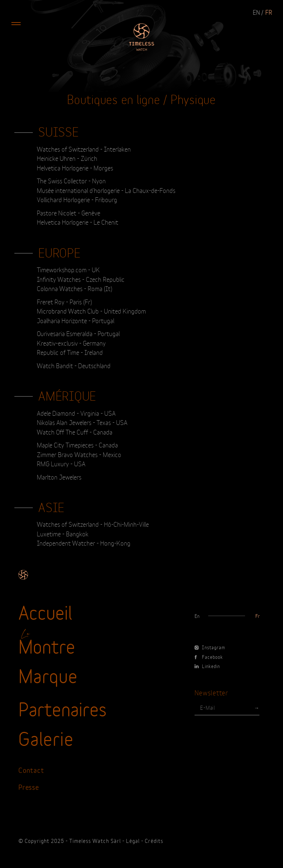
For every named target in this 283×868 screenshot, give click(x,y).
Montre (47, 645)
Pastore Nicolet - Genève (69, 212)
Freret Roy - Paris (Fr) (64, 301)
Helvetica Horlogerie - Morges (75, 167)
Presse (29, 787)
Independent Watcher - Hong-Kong (84, 543)
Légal (133, 841)
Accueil (45, 611)
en (256, 12)
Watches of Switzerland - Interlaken (84, 149)
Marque (48, 675)
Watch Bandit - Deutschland (74, 365)
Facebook (209, 657)
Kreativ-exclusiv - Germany (71, 343)
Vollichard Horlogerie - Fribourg (77, 199)
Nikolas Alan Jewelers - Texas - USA (82, 422)
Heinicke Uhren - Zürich (67, 158)
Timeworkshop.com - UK (68, 269)
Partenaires (62, 708)
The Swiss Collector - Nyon (71, 180)
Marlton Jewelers (59, 477)
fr (269, 12)
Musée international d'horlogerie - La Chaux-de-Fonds (106, 190)
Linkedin (207, 666)
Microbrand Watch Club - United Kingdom (91, 311)
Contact (31, 770)
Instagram (210, 647)
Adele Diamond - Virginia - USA (76, 413)
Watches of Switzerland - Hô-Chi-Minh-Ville (93, 524)
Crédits (154, 841)
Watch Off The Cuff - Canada (75, 432)
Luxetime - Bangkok (63, 533)
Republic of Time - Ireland (70, 352)
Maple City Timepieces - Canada (77, 445)
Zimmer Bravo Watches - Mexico (79, 454)
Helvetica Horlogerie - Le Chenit (78, 222)
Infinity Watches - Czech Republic (81, 279)
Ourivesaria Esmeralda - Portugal (78, 333)
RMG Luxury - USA (61, 463)
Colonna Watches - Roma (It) (74, 288)
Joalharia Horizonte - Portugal (76, 320)
